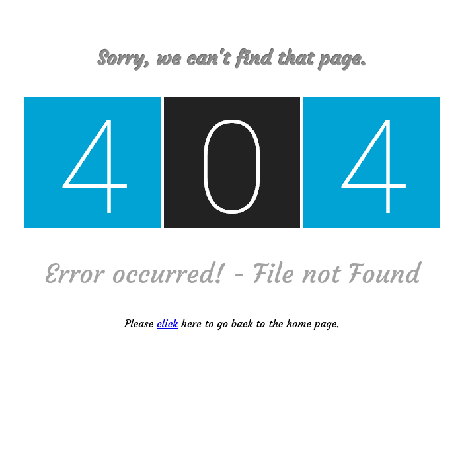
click (167, 323)
